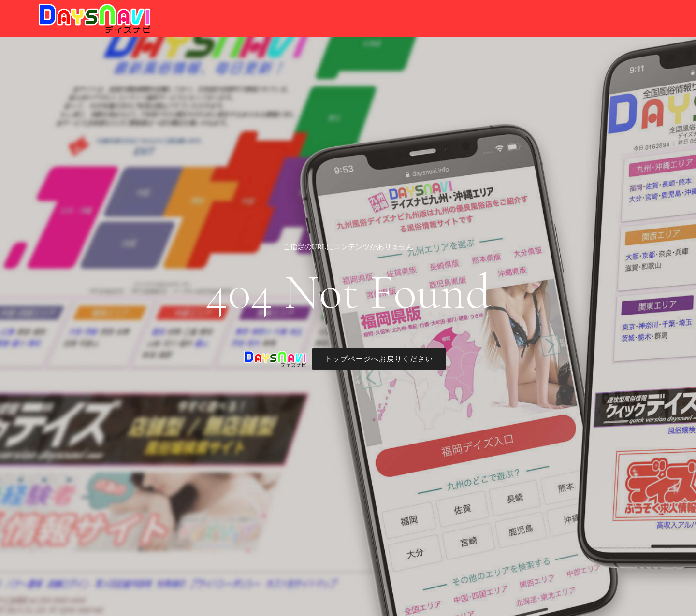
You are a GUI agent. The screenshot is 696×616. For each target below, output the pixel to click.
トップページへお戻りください (379, 359)
